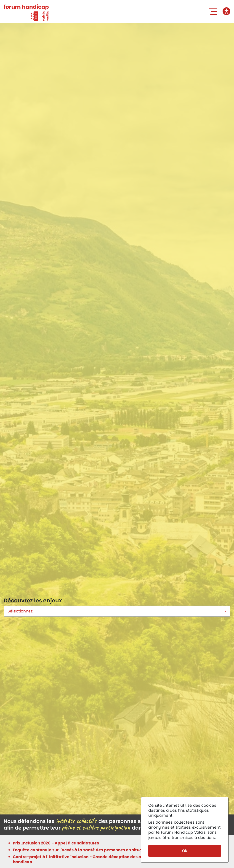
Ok (185, 851)
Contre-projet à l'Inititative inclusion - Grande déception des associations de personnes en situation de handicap (118, 859)
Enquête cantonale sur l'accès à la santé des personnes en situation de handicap (95, 850)
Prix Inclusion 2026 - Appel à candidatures (56, 843)
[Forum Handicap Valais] (26, 12)
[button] (214, 11)
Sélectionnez (20, 611)
